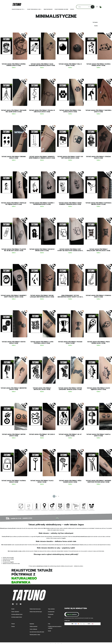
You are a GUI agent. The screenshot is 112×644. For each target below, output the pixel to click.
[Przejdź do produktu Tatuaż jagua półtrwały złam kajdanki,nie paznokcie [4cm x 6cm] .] (42, 46)
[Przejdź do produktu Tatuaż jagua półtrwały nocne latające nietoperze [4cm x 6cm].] (42, 278)
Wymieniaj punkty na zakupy (35, 634)
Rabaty (49, 617)
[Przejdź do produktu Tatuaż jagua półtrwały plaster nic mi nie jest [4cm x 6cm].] (14, 231)
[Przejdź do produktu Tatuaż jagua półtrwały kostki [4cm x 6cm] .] (14, 324)
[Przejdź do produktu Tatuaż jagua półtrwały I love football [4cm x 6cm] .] (42, 324)
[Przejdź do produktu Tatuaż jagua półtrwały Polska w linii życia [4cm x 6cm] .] (42, 92)
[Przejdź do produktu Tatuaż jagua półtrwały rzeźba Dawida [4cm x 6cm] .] (14, 46)
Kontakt (13, 609)
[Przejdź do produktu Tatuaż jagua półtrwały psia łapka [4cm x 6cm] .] (70, 92)
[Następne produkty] (59, 496)
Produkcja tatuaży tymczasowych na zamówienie (55, 627)
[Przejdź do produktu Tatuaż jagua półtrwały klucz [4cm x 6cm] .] (42, 463)
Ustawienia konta (51, 612)
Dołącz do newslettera (72, 614)
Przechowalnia (51, 614)
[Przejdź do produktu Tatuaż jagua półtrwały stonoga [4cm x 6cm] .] (98, 278)
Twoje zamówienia (51, 609)
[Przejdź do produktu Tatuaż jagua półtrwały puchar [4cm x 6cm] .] (70, 324)
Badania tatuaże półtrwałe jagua (36, 612)
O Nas (49, 624)
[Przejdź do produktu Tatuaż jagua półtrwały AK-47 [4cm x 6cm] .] (70, 416)
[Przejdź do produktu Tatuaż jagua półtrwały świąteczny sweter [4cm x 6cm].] (98, 231)
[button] (92, 7)
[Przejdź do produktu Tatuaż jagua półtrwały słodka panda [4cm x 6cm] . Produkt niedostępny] (98, 46)
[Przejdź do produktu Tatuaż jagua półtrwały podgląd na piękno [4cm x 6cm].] (14, 185)
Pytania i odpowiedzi (15, 612)
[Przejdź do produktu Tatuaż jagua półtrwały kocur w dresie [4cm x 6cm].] (42, 231)
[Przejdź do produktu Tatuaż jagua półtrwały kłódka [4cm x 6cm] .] (14, 463)
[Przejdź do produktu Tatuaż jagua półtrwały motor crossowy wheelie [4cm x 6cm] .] (70, 370)
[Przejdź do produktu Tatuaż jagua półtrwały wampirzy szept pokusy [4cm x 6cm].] (14, 278)
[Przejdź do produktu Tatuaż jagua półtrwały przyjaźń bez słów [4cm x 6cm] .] (14, 92)
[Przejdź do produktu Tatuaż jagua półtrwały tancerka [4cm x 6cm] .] (98, 92)
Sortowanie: (95, 22)
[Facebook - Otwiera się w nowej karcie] (13, 604)
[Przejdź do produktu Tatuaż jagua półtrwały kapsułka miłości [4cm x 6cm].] (98, 185)
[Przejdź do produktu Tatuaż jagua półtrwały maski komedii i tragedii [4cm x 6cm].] (70, 185)
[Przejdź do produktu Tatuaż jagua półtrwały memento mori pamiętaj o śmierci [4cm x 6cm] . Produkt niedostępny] (42, 139)
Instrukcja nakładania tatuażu (17, 614)
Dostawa (13, 626)
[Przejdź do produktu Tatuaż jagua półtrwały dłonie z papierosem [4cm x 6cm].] (42, 185)
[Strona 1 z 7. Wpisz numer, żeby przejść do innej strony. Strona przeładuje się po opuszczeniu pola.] (54, 496)
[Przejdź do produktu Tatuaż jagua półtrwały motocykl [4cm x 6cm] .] (42, 370)
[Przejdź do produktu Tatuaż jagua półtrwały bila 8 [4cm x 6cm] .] (70, 46)
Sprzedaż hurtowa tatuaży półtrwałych (37, 632)
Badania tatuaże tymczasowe (35, 609)
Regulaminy (32, 624)
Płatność (13, 624)
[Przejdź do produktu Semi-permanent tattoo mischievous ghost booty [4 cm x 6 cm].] (70, 278)
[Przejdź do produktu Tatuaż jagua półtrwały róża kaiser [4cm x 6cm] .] (70, 463)
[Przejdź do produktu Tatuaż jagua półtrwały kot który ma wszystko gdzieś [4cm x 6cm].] (70, 231)
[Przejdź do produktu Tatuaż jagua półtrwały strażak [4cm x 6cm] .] (98, 139)
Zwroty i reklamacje (33, 629)
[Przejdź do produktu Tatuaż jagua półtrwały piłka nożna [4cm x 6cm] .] (98, 324)
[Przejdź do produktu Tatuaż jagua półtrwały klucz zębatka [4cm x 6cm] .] (98, 370)
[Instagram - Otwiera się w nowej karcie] (17, 604)
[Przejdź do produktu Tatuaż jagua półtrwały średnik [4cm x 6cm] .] (14, 139)
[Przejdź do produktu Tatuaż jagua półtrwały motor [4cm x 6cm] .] (14, 416)
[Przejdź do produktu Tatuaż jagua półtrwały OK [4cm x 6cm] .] (42, 416)
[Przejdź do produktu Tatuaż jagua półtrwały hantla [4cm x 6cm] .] (98, 416)
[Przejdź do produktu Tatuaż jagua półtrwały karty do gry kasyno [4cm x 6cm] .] (70, 139)
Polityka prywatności (33, 626)
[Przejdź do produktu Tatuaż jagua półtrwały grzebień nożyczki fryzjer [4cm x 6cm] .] (98, 463)
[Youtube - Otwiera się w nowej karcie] (21, 604)
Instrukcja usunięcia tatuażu (17, 617)
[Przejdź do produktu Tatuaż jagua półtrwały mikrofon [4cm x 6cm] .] (14, 370)
